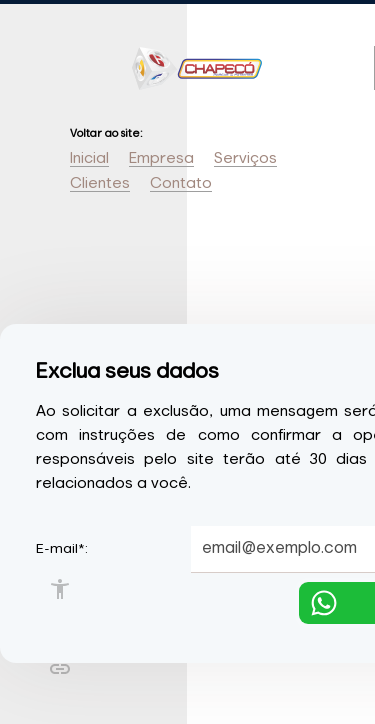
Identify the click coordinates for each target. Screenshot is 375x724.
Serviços (245, 158)
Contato (181, 183)
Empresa (161, 158)
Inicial (89, 158)
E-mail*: (62, 549)
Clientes (100, 183)
